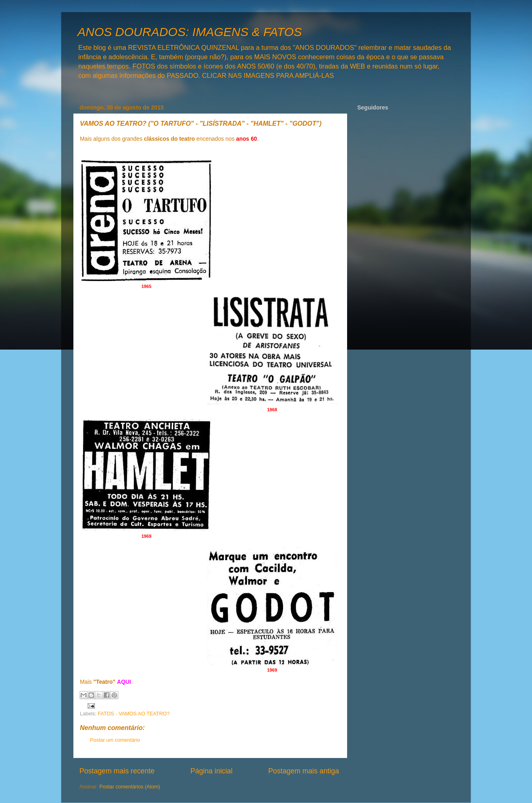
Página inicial (211, 771)
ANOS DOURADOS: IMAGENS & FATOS (190, 32)
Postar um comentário (115, 740)
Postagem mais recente (117, 771)
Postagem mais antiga (304, 771)
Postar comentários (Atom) (130, 787)
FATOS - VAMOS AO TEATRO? (134, 714)
